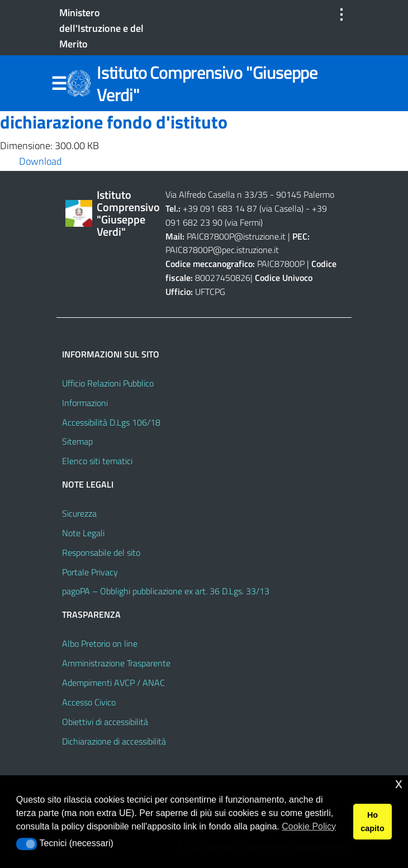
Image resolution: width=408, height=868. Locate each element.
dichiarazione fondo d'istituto (114, 122)
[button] (27, 844)
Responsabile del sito (101, 552)
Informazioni (85, 403)
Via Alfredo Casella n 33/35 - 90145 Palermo (250, 194)
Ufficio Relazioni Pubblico (108, 383)
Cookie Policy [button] (309, 826)
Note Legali (83, 533)
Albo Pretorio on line (100, 643)
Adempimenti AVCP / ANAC (113, 683)
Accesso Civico (89, 702)
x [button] (399, 783)
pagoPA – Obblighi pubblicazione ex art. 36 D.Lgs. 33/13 (166, 591)
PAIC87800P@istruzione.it (236, 236)
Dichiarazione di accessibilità (114, 741)
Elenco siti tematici (97, 461)
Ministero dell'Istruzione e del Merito (101, 28)
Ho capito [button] (372, 822)
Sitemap (77, 441)
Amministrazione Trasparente (116, 663)
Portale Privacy (90, 572)
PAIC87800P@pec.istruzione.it (222, 250)
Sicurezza (79, 513)
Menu (59, 84)
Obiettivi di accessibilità (105, 722)
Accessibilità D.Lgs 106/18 (111, 422)
